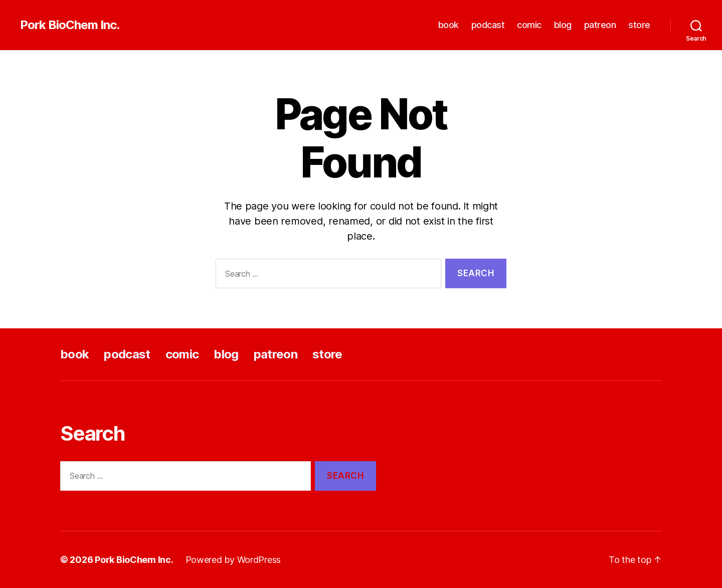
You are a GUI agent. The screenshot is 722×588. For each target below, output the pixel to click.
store (639, 25)
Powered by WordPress (233, 560)
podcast (488, 25)
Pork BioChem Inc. (70, 25)
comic (529, 25)
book (448, 25)
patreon (600, 25)
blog (563, 25)
